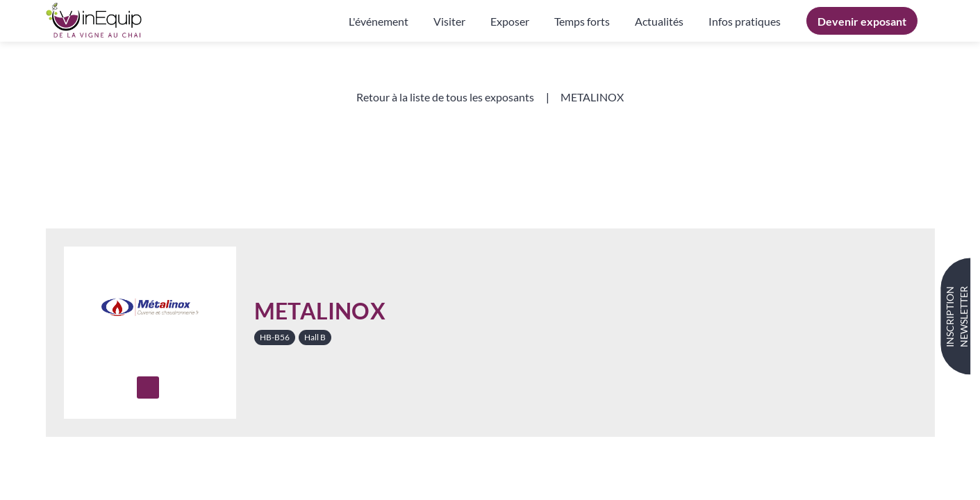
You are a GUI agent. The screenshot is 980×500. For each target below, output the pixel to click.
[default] (745, 21)
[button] (862, 21)
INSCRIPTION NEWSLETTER (957, 317)
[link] (379, 21)
